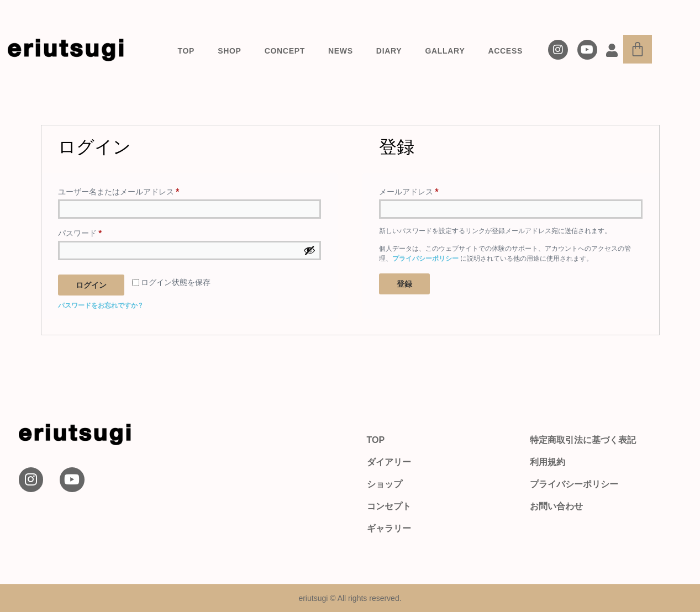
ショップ (385, 484)
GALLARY (445, 51)
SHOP (229, 51)
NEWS (341, 51)
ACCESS (505, 51)
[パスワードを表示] (309, 250)
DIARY (389, 51)
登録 (404, 284)
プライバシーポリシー (425, 258)
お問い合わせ (556, 506)
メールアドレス (412, 190)
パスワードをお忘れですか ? (100, 305)
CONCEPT (285, 51)
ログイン (91, 285)
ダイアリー (389, 462)
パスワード (84, 231)
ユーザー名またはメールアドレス (122, 190)
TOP (186, 51)
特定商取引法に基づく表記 (583, 440)
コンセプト (389, 506)
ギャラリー (389, 528)
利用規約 (548, 462)
